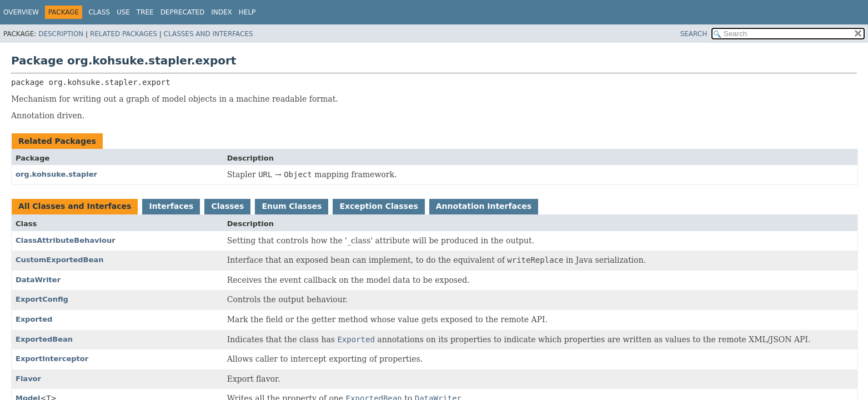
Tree (145, 12)
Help (247, 12)
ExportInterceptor (52, 359)
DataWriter (38, 280)
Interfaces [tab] (171, 206)
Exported (34, 319)
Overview (21, 12)
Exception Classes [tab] (378, 206)
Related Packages (124, 34)
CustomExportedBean (59, 260)
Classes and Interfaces (209, 34)
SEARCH (694, 34)
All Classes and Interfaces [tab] (75, 206)
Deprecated (183, 12)
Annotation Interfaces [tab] (484, 206)
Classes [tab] (227, 206)
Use (123, 12)
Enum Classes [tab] (292, 206)
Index (222, 12)
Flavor (28, 379)
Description (61, 34)
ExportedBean (44, 339)
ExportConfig (42, 299)
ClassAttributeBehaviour (66, 240)
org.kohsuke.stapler (56, 174)
